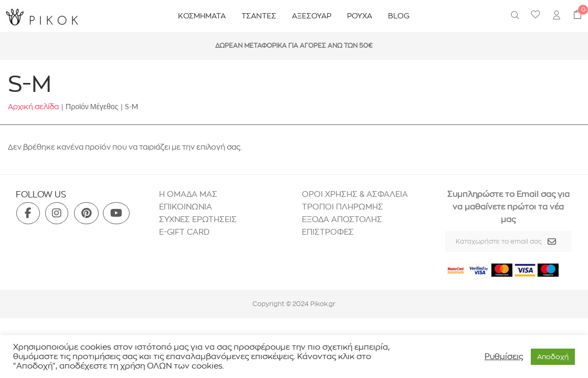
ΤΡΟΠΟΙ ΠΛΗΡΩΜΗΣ (343, 207)
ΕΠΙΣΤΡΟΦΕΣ (329, 232)
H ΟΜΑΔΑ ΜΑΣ (188, 194)
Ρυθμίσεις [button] (504, 356)
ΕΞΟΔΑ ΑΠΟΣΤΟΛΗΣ (342, 219)
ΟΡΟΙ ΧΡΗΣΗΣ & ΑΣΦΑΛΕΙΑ (355, 194)
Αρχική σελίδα (33, 107)
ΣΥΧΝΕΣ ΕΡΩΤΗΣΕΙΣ (198, 219)
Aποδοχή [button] (553, 356)
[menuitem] (556, 16)
